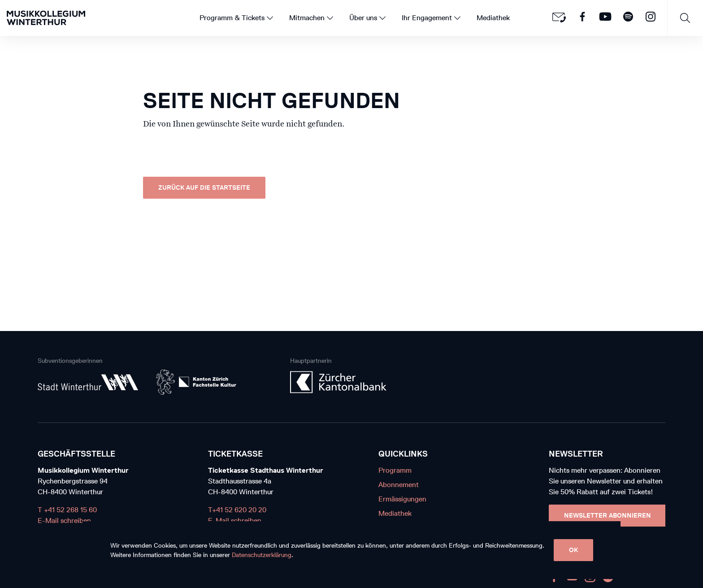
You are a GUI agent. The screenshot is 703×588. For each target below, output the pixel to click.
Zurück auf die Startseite (204, 188)
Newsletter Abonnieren (608, 516)
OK (573, 550)
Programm (395, 470)
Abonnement (399, 485)
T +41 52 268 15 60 (67, 510)
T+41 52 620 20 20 (237, 510)
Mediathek (395, 513)
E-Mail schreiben (64, 520)
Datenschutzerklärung (262, 555)
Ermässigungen (402, 499)
